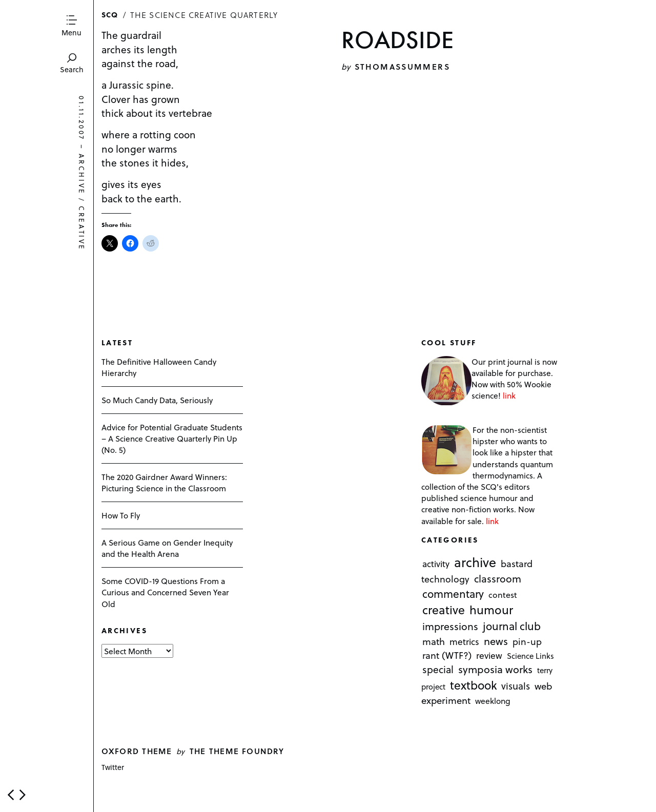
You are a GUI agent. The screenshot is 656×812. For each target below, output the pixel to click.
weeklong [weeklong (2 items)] (493, 701)
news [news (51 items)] (496, 641)
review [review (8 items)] (489, 656)
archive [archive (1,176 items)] (475, 562)
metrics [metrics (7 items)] (464, 642)
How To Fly (121, 515)
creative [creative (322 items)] (444, 610)
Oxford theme (137, 751)
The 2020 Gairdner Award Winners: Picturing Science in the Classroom (164, 482)
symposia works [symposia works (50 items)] (495, 670)
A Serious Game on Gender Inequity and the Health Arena (167, 548)
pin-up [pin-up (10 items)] (527, 642)
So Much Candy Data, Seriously (157, 400)
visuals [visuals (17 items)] (516, 686)
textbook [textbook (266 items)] (474, 685)
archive (82, 174)
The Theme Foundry (237, 751)
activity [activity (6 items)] (436, 564)
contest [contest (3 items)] (503, 595)
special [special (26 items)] (438, 670)
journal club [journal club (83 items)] (512, 626)
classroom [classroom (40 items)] (498, 579)
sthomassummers (402, 66)
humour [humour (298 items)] (491, 610)
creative (82, 229)
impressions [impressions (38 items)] (450, 626)
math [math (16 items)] (434, 642)
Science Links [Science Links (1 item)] (530, 656)
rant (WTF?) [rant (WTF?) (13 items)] (447, 655)
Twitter (113, 767)
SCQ (110, 14)
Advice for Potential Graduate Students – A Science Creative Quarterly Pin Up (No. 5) (172, 438)
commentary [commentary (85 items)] (453, 594)
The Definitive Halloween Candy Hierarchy (159, 367)
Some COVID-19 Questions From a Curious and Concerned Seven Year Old (165, 592)
